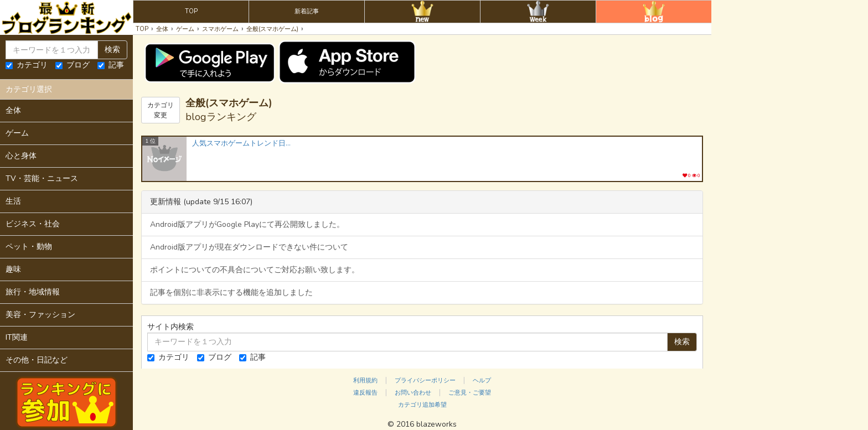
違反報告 (365, 393)
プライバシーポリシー (425, 380)
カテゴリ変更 (161, 110)
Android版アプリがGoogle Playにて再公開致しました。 (247, 224)
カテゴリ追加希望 (422, 405)
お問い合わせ (413, 393)
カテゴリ (27, 65)
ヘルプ (482, 380)
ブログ (73, 65)
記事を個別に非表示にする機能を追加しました (231, 292)
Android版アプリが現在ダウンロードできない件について (249, 247)
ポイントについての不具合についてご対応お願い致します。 (255, 270)
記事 (111, 65)
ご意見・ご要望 (470, 393)
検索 (112, 50)
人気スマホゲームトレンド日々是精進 (242, 144)
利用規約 (365, 380)
